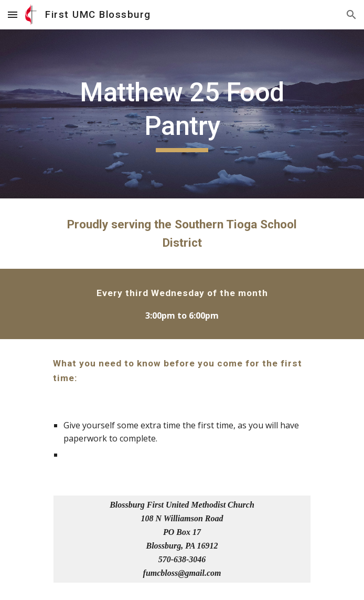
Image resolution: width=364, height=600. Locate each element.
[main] (182, 114)
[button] (13, 14)
